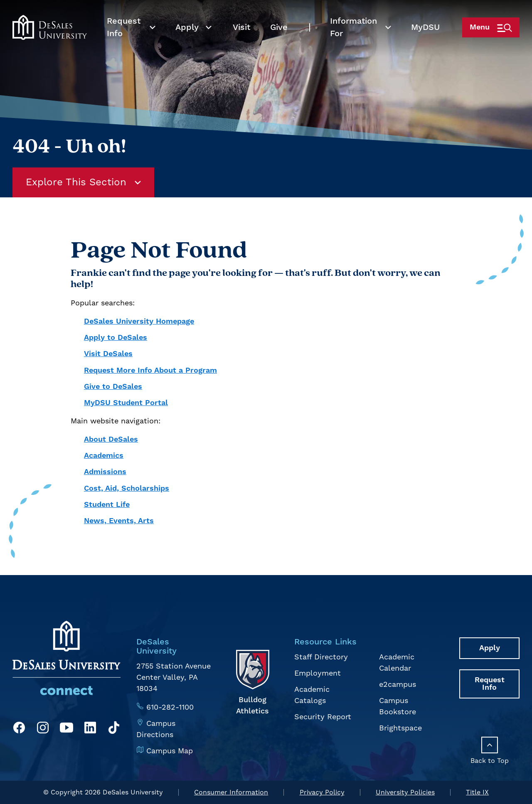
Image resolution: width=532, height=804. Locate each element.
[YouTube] (66, 729)
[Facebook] (19, 729)
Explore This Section (83, 182)
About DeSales (111, 439)
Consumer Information (231, 792)
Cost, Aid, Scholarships (127, 488)
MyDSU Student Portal (126, 403)
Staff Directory (321, 657)
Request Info (124, 42)
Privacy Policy (322, 792)
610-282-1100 (170, 707)
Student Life (107, 505)
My (425, 42)
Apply (187, 42)
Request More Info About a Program (150, 370)
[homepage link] (50, 42)
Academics (104, 456)
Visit (241, 42)
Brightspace (400, 728)
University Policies (405, 792)
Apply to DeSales (116, 338)
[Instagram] (43, 729)
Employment (318, 673)
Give (279, 42)
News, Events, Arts (119, 521)
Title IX (477, 792)
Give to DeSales (113, 387)
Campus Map (170, 751)
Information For (353, 42)
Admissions (105, 472)
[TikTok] (114, 729)
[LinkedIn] (90, 729)
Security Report (323, 717)
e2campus (398, 685)
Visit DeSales (108, 354)
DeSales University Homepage (139, 321)
